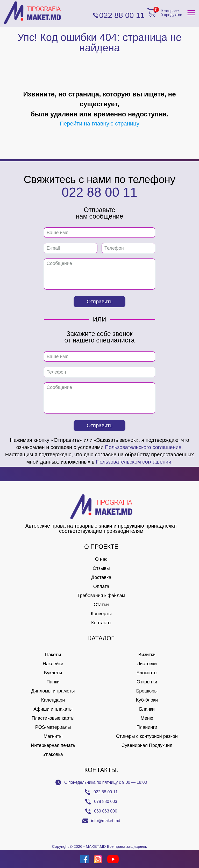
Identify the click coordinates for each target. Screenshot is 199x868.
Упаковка (53, 754)
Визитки (147, 655)
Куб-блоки (147, 700)
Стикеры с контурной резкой (147, 736)
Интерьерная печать (53, 745)
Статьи (101, 605)
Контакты (101, 623)
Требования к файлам (101, 596)
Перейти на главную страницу (99, 124)
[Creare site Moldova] (11, 859)
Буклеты (53, 673)
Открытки (147, 682)
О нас (101, 559)
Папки (53, 682)
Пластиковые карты (53, 718)
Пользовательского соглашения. (144, 447)
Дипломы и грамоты (53, 691)
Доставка (101, 577)
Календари (53, 700)
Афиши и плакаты (53, 709)
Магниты (53, 736)
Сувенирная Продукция (147, 745)
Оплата (101, 586)
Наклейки (53, 664)
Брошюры (147, 691)
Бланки (147, 709)
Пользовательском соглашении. (134, 462)
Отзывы (101, 568)
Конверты (101, 614)
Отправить (99, 302)
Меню (147, 718)
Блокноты (147, 673)
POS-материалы (53, 727)
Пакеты (53, 655)
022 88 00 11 (99, 192)
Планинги (147, 727)
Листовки (147, 664)
